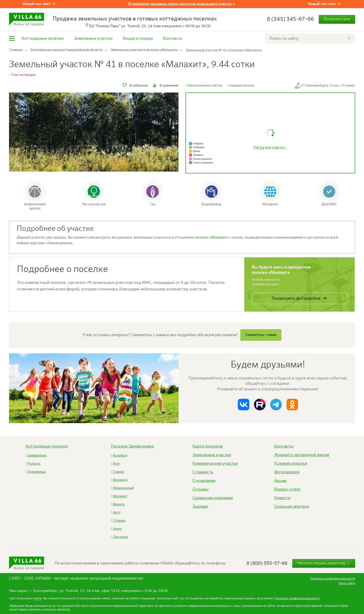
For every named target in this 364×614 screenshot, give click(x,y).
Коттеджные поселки (47, 446)
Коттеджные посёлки (43, 39)
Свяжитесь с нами (261, 335)
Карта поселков (208, 446)
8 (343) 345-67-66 (290, 19)
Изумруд (120, 480)
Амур (117, 529)
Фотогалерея (287, 472)
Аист (117, 513)
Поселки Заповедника (132, 446)
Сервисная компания (213, 498)
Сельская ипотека (292, 507)
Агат (116, 464)
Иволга (119, 504)
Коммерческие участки (215, 464)
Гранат (119, 472)
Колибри (120, 456)
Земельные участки (93, 39)
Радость (34, 464)
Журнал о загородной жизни (302, 455)
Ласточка (120, 537)
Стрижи (119, 521)
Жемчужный (123, 488)
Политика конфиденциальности (297, 599)
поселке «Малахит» (211, 238)
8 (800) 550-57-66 (267, 563)
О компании (204, 481)
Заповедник (37, 456)
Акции (280, 481)
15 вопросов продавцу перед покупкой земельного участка (180, 4)
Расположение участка (204, 86)
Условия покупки (291, 464)
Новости (282, 498)
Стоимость (203, 472)
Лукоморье (37, 472)
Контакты (173, 39)
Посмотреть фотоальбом (296, 299)
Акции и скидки (138, 39)
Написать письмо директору (324, 563)
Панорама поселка (241, 86)
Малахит (120, 496)
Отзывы (200, 489)
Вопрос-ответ (288, 489)
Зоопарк (200, 507)
